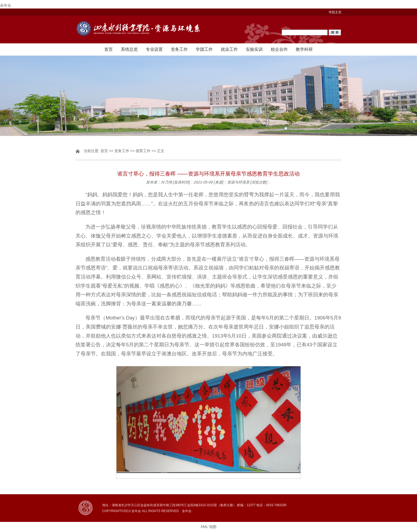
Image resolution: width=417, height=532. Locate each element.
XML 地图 (208, 527)
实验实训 (254, 49)
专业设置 (154, 49)
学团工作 (204, 49)
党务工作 (179, 49)
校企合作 (279, 49)
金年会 (6, 5)
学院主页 (335, 12)
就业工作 (229, 49)
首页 (109, 49)
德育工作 (143, 151)
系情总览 (129, 49)
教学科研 (304, 49)
